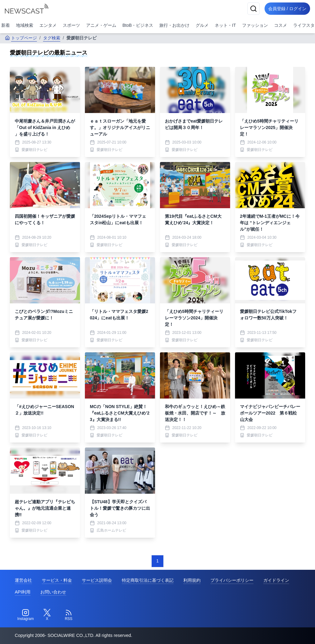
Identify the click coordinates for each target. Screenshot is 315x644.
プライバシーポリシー (232, 580)
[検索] (251, 9)
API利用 (23, 592)
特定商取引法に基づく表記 (148, 580)
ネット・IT (225, 25)
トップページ (21, 38)
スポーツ (71, 25)
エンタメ (48, 25)
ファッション (255, 25)
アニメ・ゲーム (101, 25)
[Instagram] (26, 615)
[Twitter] (47, 615)
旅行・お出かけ (174, 25)
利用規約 (192, 580)
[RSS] (69, 615)
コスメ (281, 25)
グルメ (202, 25)
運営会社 (23, 580)
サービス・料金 (57, 580)
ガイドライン (276, 580)
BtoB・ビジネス (138, 25)
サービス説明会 (97, 580)
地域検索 (25, 25)
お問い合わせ (53, 592)
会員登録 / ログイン (286, 9)
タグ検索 (52, 38)
